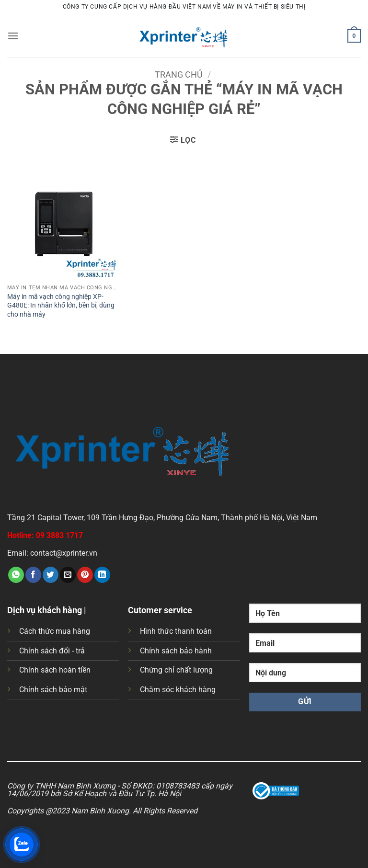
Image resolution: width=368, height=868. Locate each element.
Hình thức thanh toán (176, 631)
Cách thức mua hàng (55, 631)
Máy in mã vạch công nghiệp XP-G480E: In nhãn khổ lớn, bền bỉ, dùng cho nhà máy (61, 306)
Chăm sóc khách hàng (178, 690)
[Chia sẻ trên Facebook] (33, 575)
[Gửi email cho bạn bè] (68, 575)
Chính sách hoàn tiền (55, 670)
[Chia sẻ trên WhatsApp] (16, 575)
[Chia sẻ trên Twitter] (51, 575)
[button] (13, 36)
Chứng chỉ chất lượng (176, 670)
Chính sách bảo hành (176, 651)
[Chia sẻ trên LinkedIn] (102, 575)
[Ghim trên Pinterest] (85, 575)
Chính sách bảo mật (53, 690)
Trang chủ (179, 74)
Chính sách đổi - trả (52, 651)
